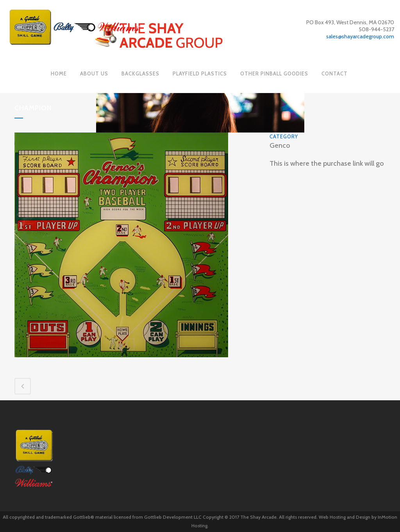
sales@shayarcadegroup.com (360, 36)
